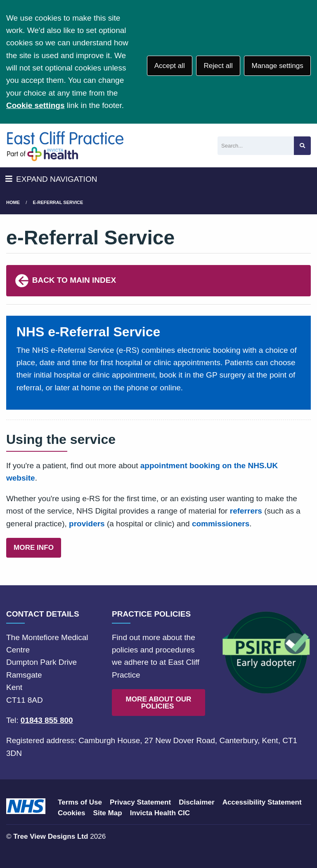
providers (87, 524)
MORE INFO (34, 548)
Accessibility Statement (262, 802)
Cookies (72, 813)
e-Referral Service (58, 202)
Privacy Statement (140, 802)
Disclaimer (196, 802)
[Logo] (65, 145)
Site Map (108, 813)
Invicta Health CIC (160, 813)
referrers (246, 511)
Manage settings (277, 66)
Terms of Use (80, 802)
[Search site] (302, 146)
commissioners (221, 524)
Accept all (170, 66)
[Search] (256, 146)
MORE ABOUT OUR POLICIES (159, 703)
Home (13, 202)
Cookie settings (35, 105)
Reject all (218, 66)
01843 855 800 (47, 720)
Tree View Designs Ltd (51, 836)
